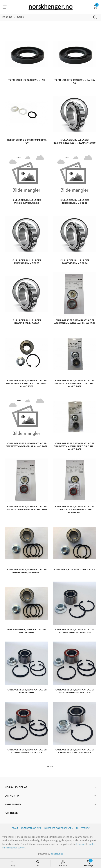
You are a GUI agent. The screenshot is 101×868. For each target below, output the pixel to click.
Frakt (15, 828)
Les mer (80, 844)
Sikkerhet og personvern (59, 828)
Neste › (51, 766)
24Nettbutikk (57, 854)
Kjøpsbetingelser (31, 828)
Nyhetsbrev (83, 828)
